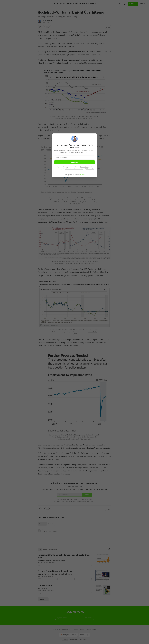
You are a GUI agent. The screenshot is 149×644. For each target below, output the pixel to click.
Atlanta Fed (92, 332)
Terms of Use (85, 167)
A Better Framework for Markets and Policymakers (56, 574)
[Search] (120, 4)
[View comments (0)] (45, 27)
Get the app (84, 635)
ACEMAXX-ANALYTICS (48, 20)
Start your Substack (68, 635)
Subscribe (133, 4)
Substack (65, 640)
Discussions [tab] (53, 549)
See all (43, 599)
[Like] (40, 27)
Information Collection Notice (74, 169)
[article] (74, 560)
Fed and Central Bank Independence (55, 571)
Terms (82, 630)
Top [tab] (40, 549)
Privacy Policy (90, 169)
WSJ (81, 439)
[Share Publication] (125, 4)
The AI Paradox (45, 585)
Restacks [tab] (51, 524)
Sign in (143, 4)
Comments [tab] (42, 524)
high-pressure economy (93, 63)
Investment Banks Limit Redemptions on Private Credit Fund (64, 556)
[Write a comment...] (77, 534)
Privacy (76, 630)
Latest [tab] (45, 549)
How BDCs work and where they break (51, 560)
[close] (94, 136)
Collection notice (90, 630)
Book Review (42, 588)
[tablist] (46, 524)
